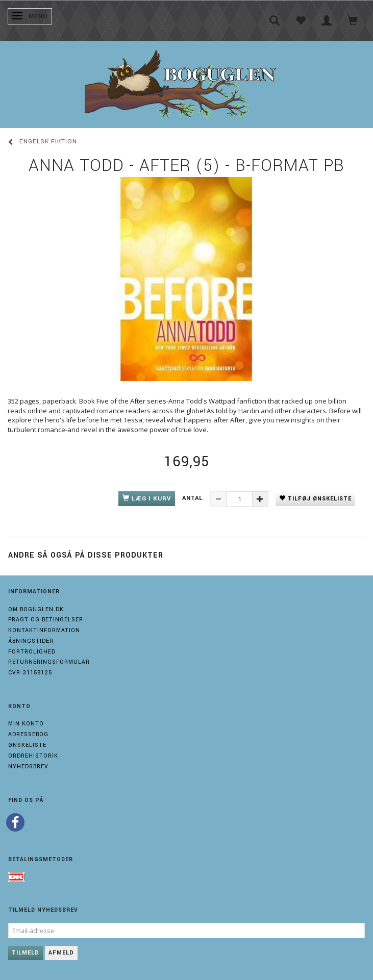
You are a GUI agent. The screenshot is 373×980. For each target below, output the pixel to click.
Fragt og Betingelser (46, 620)
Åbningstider (31, 641)
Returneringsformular (49, 662)
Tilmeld (26, 953)
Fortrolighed (32, 652)
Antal (194, 498)
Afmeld (61, 953)
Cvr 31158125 (30, 673)
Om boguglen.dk (36, 609)
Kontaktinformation (44, 630)
